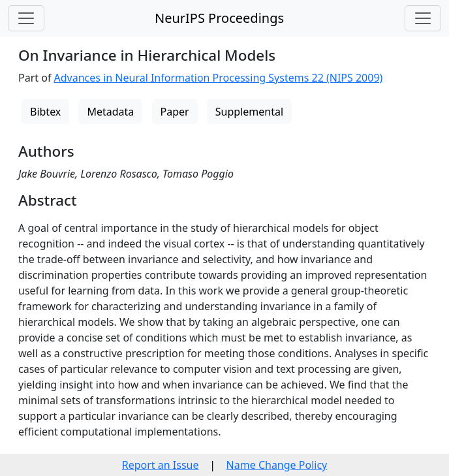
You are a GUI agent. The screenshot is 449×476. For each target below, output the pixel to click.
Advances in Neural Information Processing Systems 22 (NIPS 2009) (219, 78)
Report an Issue (161, 465)
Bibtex (45, 112)
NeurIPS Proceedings (219, 18)
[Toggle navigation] (26, 18)
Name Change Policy (277, 465)
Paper (175, 112)
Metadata (110, 112)
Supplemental (249, 112)
